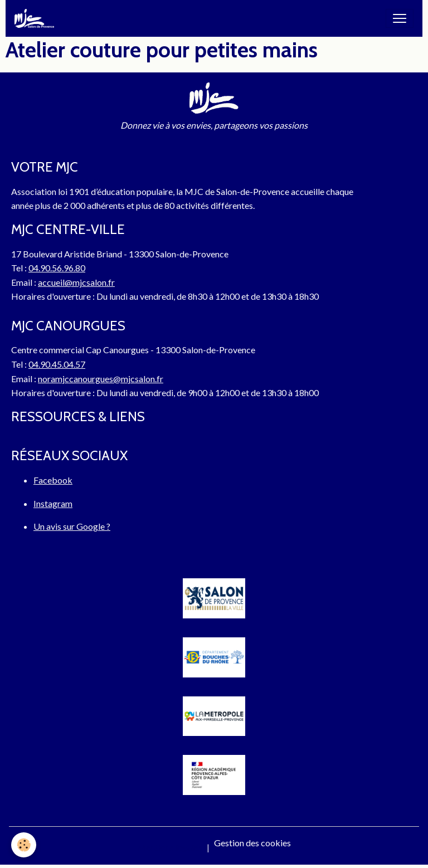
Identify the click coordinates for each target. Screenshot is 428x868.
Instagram (53, 503)
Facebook (53, 480)
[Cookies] (24, 845)
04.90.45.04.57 (57, 364)
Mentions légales (170, 847)
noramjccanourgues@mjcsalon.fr (101, 379)
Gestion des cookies (252, 843)
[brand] (37, 18)
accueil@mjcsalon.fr (76, 282)
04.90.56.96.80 (57, 268)
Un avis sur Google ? (72, 526)
